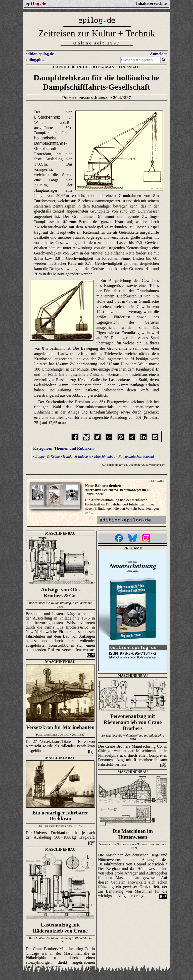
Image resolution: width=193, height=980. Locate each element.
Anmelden (159, 54)
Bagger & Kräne (48, 456)
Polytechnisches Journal (136, 456)
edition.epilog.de (40, 54)
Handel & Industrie (77, 67)
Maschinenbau (123, 67)
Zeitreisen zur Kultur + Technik (97, 33)
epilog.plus (35, 60)
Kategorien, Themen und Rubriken (63, 448)
